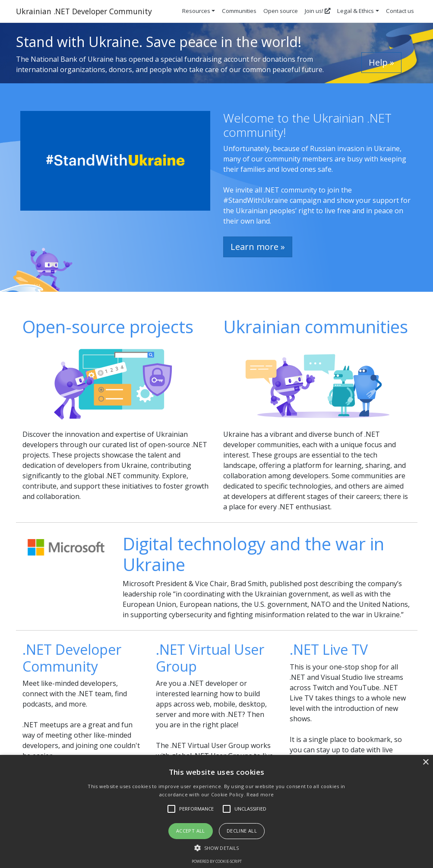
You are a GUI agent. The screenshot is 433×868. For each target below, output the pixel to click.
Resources (196, 11)
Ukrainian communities (316, 327)
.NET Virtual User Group (210, 658)
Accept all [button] (191, 831)
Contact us (400, 11)
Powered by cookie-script (217, 861)
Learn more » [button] (258, 247)
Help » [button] (381, 62)
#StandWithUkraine (256, 200)
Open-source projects (108, 327)
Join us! (318, 11)
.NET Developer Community (72, 658)
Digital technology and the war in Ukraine (253, 554)
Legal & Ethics (356, 11)
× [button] (425, 762)
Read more (260, 794)
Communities (239, 11)
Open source (281, 11)
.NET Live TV (329, 649)
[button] (216, 848)
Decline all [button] (242, 831)
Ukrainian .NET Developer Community (84, 11)
